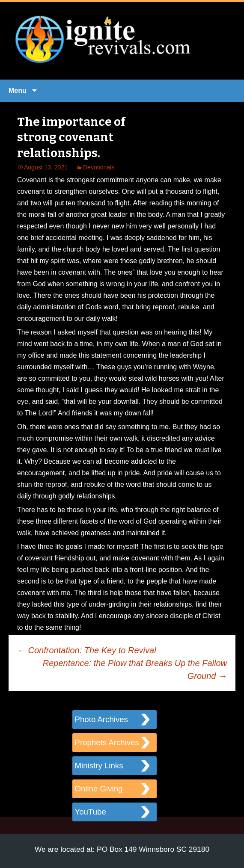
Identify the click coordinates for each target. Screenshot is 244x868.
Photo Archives (101, 719)
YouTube (91, 812)
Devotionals (99, 167)
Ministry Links (99, 766)
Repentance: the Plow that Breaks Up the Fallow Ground (135, 670)
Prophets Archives (107, 742)
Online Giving (99, 789)
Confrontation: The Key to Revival (87, 650)
